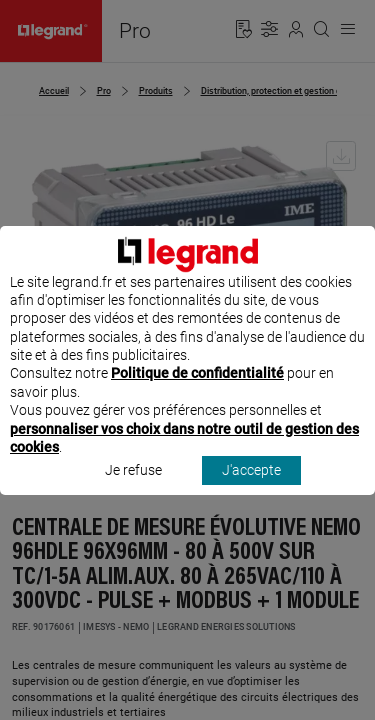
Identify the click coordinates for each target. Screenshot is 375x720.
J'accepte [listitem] (251, 489)
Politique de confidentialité (197, 392)
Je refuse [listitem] (133, 489)
